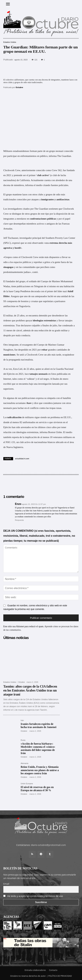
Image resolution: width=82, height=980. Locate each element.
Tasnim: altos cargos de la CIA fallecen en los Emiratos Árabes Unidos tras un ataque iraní (30, 690)
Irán (22, 720)
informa (53, 156)
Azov (29, 403)
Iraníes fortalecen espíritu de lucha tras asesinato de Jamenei (38, 726)
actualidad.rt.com (22, 459)
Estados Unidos (10, 42)
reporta (15, 437)
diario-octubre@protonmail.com (48, 845)
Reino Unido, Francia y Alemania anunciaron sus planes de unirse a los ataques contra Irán (40, 770)
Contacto (53, 970)
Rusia (23, 740)
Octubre (19, 87)
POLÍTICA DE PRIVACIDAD (60, 976)
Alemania (24, 763)
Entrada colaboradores (35, 970)
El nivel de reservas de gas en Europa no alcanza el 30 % (37, 789)
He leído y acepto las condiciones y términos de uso (35, 896)
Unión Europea (27, 784)
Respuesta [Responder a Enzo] (19, 520)
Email (6, 884)
